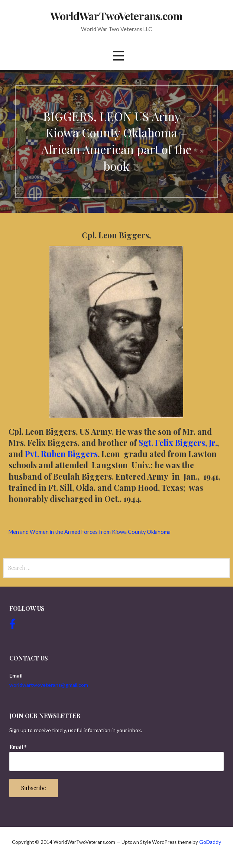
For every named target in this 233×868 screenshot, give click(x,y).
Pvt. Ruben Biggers (61, 454)
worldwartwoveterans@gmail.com (49, 685)
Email (18, 747)
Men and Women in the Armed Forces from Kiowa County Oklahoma (90, 532)
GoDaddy (210, 842)
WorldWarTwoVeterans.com (116, 16)
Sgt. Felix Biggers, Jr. (178, 443)
